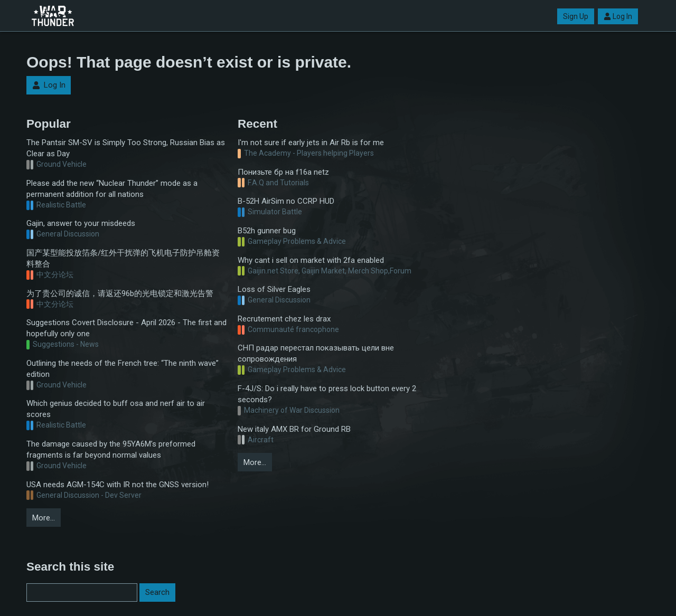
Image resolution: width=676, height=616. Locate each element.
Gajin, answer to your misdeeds (81, 223)
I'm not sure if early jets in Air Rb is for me (311, 143)
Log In (618, 16)
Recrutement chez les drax (284, 319)
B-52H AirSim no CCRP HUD (286, 201)
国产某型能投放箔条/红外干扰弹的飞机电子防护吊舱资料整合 (123, 258)
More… (44, 518)
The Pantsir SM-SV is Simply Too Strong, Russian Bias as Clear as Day (126, 148)
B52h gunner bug (267, 231)
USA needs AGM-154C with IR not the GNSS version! (118, 485)
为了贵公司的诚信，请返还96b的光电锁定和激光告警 (120, 293)
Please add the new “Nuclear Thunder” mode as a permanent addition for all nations (112, 189)
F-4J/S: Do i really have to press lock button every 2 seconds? (327, 394)
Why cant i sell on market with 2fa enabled (311, 260)
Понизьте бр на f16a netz (283, 172)
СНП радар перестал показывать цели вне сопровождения (316, 353)
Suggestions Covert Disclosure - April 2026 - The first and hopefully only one (126, 328)
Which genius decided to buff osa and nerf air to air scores (116, 409)
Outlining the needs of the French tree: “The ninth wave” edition (123, 369)
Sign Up (576, 16)
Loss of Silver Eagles (274, 289)
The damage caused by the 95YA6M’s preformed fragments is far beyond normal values (111, 449)
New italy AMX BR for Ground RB (294, 429)
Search (157, 592)
